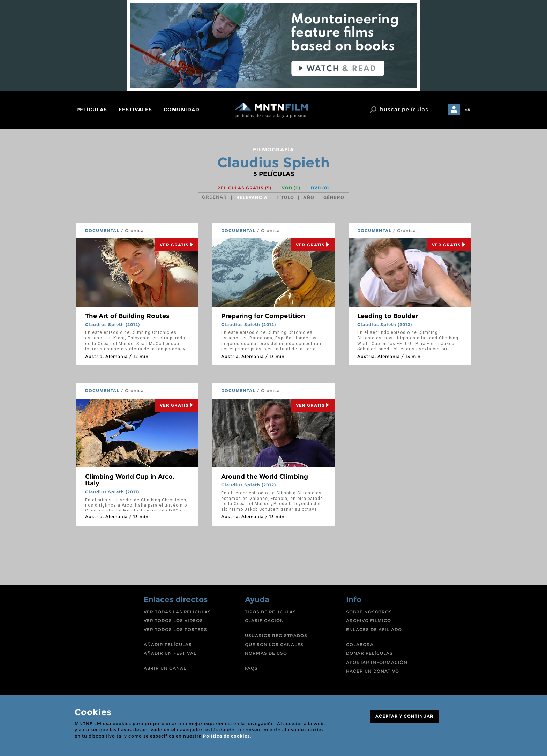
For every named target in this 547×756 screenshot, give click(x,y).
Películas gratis (244, 188)
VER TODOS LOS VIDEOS (173, 620)
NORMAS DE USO (266, 653)
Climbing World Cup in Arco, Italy (130, 480)
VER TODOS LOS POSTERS (175, 630)
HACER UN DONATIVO (373, 671)
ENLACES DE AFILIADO (374, 630)
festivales (135, 110)
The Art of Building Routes (127, 316)
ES (467, 109)
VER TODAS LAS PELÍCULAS (177, 612)
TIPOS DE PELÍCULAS (271, 612)
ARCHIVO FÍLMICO (369, 620)
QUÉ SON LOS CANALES (274, 645)
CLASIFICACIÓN (264, 620)
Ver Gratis (177, 245)
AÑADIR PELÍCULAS (168, 645)
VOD (291, 188)
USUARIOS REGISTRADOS (276, 635)
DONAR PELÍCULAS (369, 653)
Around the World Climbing (265, 477)
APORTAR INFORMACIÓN (377, 662)
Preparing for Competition (263, 316)
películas (92, 110)
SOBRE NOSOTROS (369, 612)
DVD (320, 188)
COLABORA (360, 645)
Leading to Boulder (388, 316)
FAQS (251, 668)
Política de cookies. (227, 736)
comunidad (182, 110)
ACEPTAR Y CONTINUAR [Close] (404, 716)
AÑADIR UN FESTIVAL (170, 653)
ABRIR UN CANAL (165, 668)
